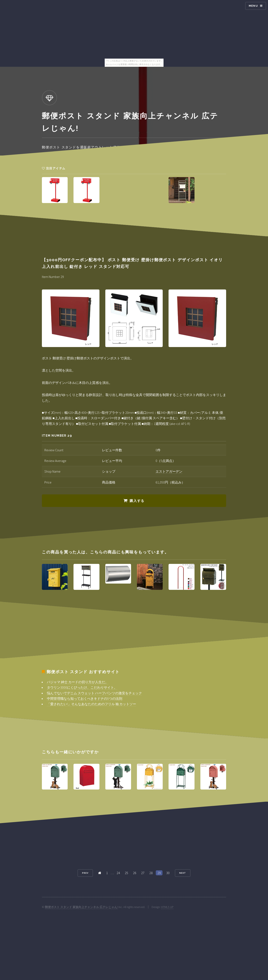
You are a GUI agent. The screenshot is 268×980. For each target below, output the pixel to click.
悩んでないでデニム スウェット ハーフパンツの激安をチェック (94, 693)
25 (126, 873)
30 (168, 873)
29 (159, 873)
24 (118, 873)
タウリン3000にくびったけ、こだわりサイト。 (82, 687)
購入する (137, 501)
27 (143, 873)
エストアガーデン (169, 471)
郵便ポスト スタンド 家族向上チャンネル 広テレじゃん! (81, 907)
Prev (85, 873)
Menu (253, 6)
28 (151, 873)
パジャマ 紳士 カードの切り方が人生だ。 (78, 682)
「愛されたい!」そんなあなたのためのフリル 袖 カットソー (91, 704)
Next (183, 873)
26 (135, 873)
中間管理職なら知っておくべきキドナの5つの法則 (85, 698)
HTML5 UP (167, 907)
